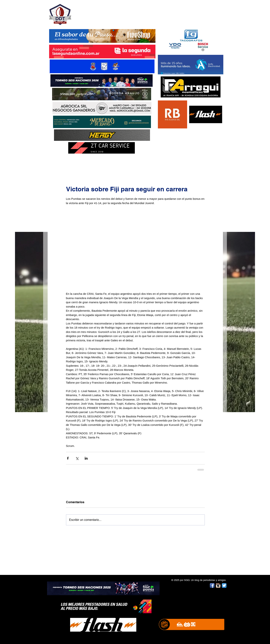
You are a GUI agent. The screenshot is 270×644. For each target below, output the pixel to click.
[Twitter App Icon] (224, 586)
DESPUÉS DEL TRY (100, 12)
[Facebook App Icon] (212, 586)
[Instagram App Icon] (218, 586)
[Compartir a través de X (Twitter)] (77, 458)
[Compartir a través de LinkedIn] (86, 458)
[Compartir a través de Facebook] (68, 458)
